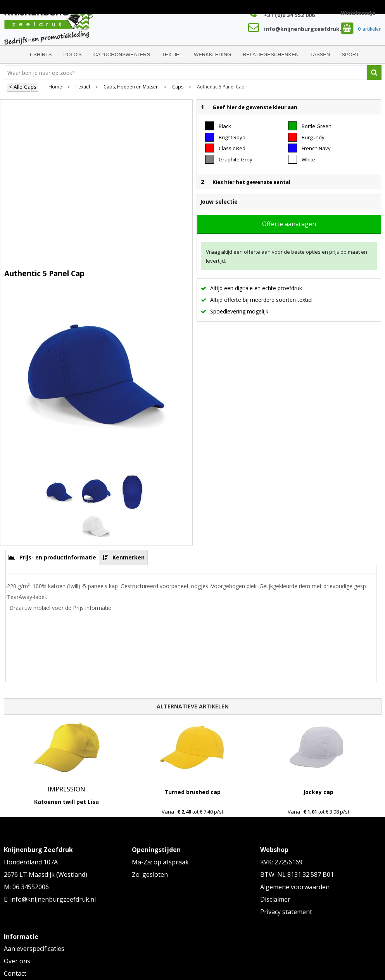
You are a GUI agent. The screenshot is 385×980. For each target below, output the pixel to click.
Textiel (172, 55)
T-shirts (41, 55)
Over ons (17, 961)
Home (14, 55)
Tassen (320, 55)
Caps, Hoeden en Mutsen (131, 87)
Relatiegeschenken (271, 55)
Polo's (73, 55)
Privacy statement (286, 912)
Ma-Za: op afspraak (160, 862)
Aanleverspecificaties (34, 949)
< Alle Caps (23, 87)
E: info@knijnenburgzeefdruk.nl (50, 899)
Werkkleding (212, 55)
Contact (15, 973)
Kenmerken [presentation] (129, 557)
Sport (350, 55)
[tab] (53, 557)
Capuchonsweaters (122, 55)
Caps (178, 87)
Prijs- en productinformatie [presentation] (58, 557)
